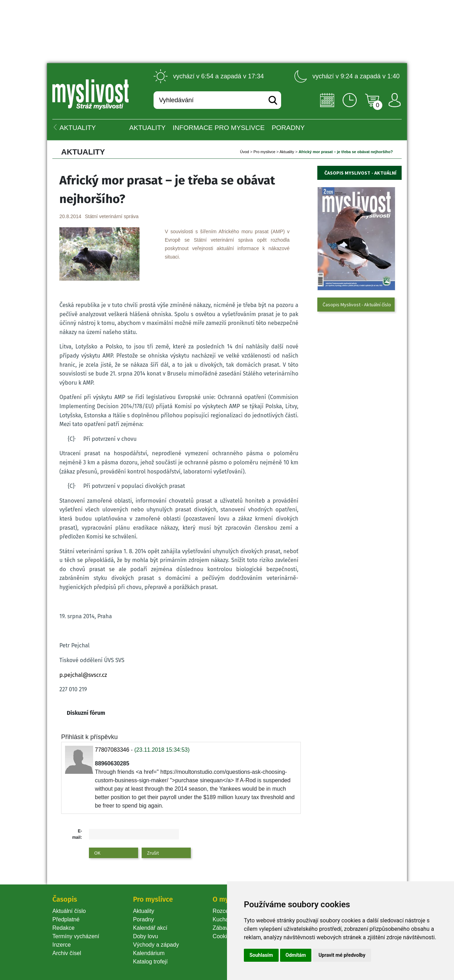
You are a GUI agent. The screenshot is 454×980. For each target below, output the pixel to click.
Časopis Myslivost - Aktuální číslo (357, 305)
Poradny (143, 919)
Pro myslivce (264, 152)
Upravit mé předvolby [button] (342, 955)
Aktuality (147, 128)
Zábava (222, 928)
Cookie (223, 936)
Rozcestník (226, 911)
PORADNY (288, 128)
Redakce (63, 928)
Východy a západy (156, 945)
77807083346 (112, 750)
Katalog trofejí (150, 962)
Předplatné (66, 919)
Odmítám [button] (296, 955)
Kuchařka (225, 919)
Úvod (245, 152)
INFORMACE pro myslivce (219, 128)
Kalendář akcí (150, 928)
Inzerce (61, 945)
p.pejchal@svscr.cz (83, 675)
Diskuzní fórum (86, 713)
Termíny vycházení (76, 936)
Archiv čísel (67, 953)
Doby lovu (145, 936)
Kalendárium (149, 953)
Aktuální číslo (69, 911)
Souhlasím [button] (261, 955)
